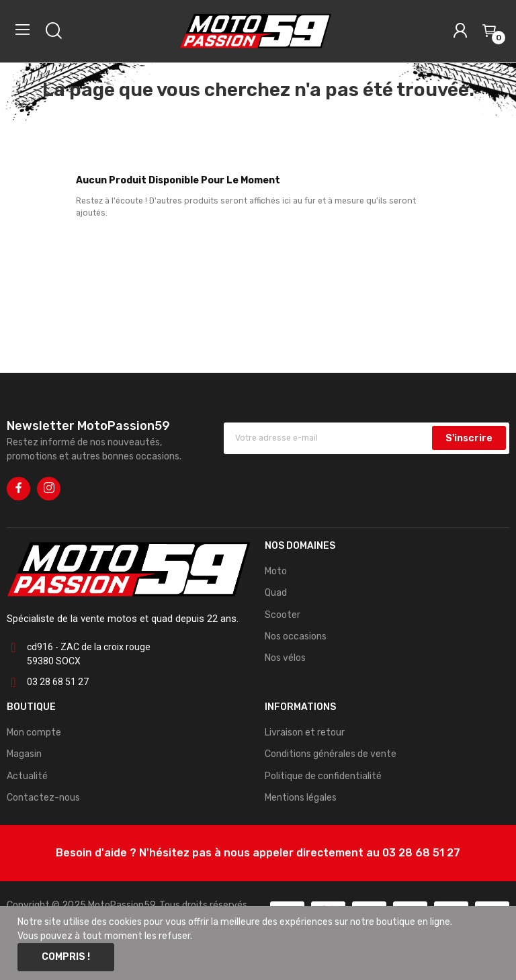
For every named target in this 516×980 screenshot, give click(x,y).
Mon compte (34, 732)
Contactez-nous (43, 798)
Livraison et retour (305, 732)
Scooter (283, 615)
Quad (276, 593)
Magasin (24, 754)
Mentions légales (301, 798)
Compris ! (66, 957)
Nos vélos (285, 658)
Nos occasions (296, 636)
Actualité (27, 776)
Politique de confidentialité (323, 776)
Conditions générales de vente (331, 754)
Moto (276, 571)
